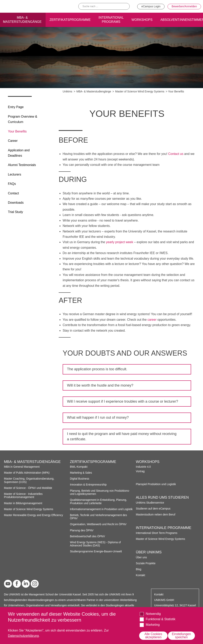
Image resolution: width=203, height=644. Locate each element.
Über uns (141, 557)
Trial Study (15, 212)
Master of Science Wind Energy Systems (140, 92)
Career (13, 141)
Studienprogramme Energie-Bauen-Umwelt (96, 551)
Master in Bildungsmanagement (23, 503)
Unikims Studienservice (150, 503)
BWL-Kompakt (79, 467)
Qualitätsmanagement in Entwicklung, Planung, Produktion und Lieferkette (98, 501)
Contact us (176, 154)
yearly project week (119, 242)
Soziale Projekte (146, 563)
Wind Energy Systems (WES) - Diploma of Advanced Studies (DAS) (95, 544)
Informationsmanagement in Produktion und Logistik (101, 509)
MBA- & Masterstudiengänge (94, 92)
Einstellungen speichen (181, 636)
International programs (111, 19)
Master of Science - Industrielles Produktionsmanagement (23, 496)
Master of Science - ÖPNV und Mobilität (28, 488)
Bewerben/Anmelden (184, 6)
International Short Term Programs (157, 533)
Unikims (68, 92)
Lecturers (15, 174)
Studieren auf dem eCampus (153, 509)
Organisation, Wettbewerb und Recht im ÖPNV (98, 524)
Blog (138, 569)
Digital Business (80, 479)
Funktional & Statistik (160, 619)
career (152, 320)
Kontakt (140, 575)
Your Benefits (17, 131)
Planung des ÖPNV (82, 530)
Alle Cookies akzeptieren (153, 636)
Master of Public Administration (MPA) (27, 473)
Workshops (142, 19)
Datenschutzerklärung (23, 636)
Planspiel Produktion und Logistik (156, 484)
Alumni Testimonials (22, 165)
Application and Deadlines (19, 153)
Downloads (16, 203)
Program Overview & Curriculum (23, 119)
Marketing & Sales (81, 473)
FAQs (12, 184)
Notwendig (153, 614)
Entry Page (16, 107)
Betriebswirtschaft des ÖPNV (88, 536)
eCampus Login (151, 6)
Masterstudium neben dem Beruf (156, 515)
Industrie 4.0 (143, 467)
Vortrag (140, 471)
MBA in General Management (22, 467)
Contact (13, 193)
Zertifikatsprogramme (70, 19)
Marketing (153, 625)
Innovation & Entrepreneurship (88, 485)
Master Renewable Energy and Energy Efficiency (34, 515)
